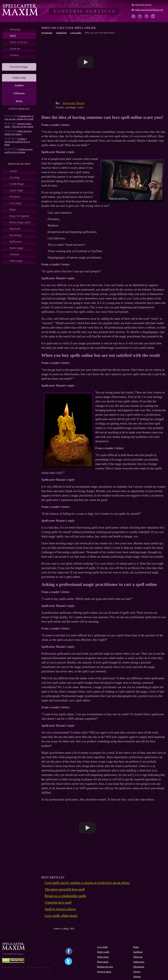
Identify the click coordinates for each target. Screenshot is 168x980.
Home (136, 947)
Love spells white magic (61, 916)
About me (15, 49)
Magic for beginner (20, 216)
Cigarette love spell (58, 902)
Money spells (103, 952)
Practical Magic (19, 67)
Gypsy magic (16, 190)
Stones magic (16, 248)
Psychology (16, 235)
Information (139, 967)
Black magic (103, 962)
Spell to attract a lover (60, 909)
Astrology (15, 177)
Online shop (139, 962)
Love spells (102, 947)
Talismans (19, 93)
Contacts (14, 55)
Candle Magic (17, 184)
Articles (137, 972)
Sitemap (137, 977)
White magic (16, 261)
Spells (13, 36)
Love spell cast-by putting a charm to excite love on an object (87, 883)
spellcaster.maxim (143, 5)
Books (19, 101)
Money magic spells (20, 222)
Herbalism (15, 197)
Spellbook (138, 952)
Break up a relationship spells (65, 896)
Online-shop (19, 78)
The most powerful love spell (65, 889)
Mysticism (15, 229)
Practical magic (104, 972)
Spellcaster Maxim (74, 103)
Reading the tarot (105, 967)
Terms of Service (19, 42)
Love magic (16, 203)
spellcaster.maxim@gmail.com (149, 10)
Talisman (14, 254)
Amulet (13, 171)
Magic (13, 209)
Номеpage (15, 29)
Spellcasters (16, 242)
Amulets (19, 85)
